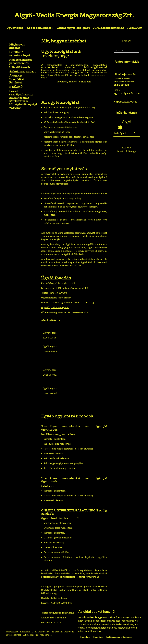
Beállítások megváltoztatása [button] (119, 637)
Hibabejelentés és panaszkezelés (21, 61)
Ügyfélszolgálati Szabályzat (55, 598)
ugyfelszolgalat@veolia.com (130, 93)
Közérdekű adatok (40, 28)
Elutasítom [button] (98, 637)
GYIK (34, 632)
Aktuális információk (109, 28)
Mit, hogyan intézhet (17, 46)
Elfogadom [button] (85, 637)
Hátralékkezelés (20, 67)
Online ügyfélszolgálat (73, 28)
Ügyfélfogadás (50, 333)
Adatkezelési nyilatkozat (51, 632)
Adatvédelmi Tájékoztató (54, 618)
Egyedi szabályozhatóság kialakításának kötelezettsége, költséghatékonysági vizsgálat (23, 99)
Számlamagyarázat (22, 71)
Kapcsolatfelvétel (125, 102)
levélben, (63, 82)
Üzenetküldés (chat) (54, 547)
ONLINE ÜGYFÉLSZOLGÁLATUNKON (70, 510)
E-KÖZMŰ (16, 87)
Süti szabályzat (13, 635)
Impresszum (12, 632)
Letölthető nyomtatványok (20, 54)
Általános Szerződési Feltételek (16, 79)
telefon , (74, 82)
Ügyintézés (15, 28)
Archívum (135, 28)
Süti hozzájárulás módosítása (37, 635)
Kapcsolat (25, 632)
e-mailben (85, 82)
